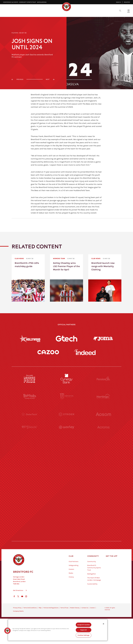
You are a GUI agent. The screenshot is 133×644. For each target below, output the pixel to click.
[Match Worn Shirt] (66, 485)
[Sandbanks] (30, 503)
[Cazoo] (48, 352)
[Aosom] (103, 414)
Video (43, 14)
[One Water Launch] (103, 468)
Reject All (84, 630)
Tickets (82, 14)
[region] (58, 630)
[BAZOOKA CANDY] (30, 396)
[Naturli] (66, 468)
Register (127, 2)
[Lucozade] (103, 521)
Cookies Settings (84, 635)
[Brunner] (30, 485)
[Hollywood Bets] (30, 339)
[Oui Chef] (103, 485)
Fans (91, 14)
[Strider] (66, 414)
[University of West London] (30, 450)
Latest (34, 14)
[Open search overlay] (120, 11)
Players (15, 33)
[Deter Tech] (30, 414)
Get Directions (18, 600)
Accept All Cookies (84, 625)
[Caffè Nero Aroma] (66, 539)
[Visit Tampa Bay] (66, 450)
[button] (7, 631)
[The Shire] (66, 503)
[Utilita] (30, 468)
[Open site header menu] (129, 11)
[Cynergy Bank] (66, 379)
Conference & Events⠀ (11, 2)
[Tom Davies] (103, 503)
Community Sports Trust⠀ (28, 2)
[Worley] (66, 432)
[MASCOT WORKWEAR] (103, 450)
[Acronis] (103, 432)
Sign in (118, 2)
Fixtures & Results (58, 14)
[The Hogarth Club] (30, 521)
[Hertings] (103, 396)
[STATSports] (30, 432)
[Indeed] (85, 352)
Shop (99, 14)
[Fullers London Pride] (30, 379)
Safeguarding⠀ (42, 2)
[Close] (103, 624)
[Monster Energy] (66, 396)
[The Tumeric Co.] (66, 521)
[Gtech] (66, 339)
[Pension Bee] (103, 379)
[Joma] (103, 339)
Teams (72, 14)
